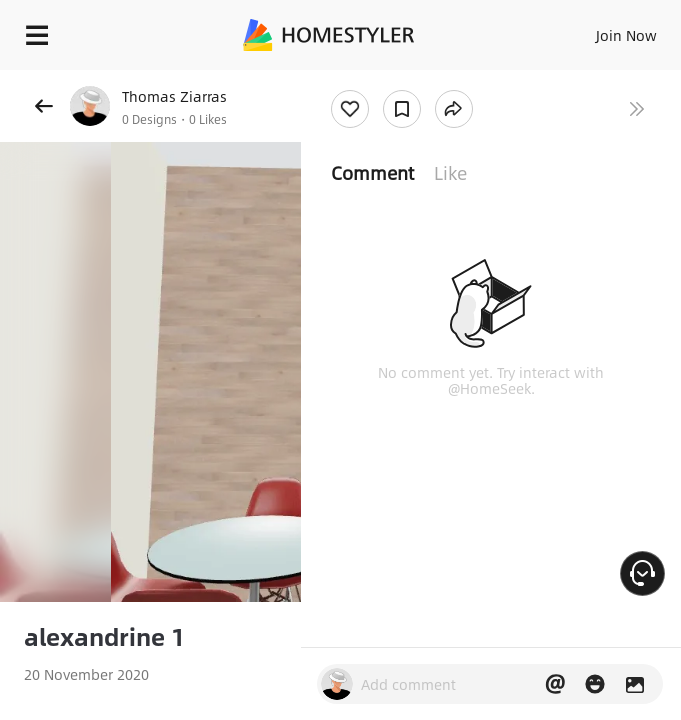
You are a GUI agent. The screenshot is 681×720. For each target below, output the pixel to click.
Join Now (626, 35)
